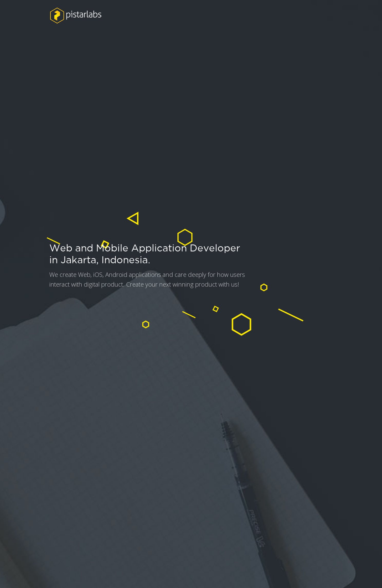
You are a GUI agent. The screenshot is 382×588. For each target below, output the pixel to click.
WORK (242, 15)
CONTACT (314, 16)
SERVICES (276, 16)
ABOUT (211, 15)
